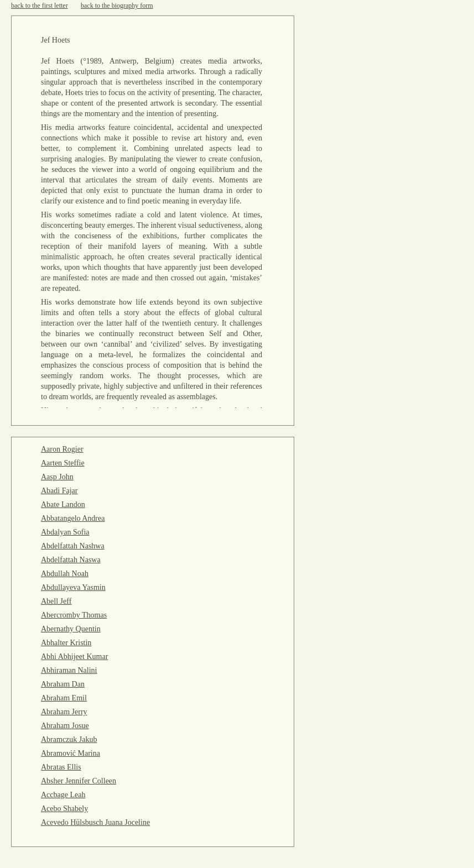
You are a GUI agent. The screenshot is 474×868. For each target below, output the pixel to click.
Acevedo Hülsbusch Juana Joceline (95, 822)
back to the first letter (40, 6)
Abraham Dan (63, 684)
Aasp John (57, 477)
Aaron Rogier (62, 449)
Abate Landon (63, 504)
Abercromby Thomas (74, 615)
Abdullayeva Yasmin (73, 587)
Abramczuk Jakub (69, 739)
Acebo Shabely (64, 809)
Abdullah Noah (65, 574)
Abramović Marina (71, 753)
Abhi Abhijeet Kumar (74, 657)
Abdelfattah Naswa (71, 560)
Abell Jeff (56, 601)
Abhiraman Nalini (69, 670)
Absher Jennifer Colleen (79, 781)
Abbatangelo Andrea (73, 518)
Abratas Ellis (61, 767)
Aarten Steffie (63, 463)
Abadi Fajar (59, 491)
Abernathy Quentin (71, 629)
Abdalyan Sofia (65, 532)
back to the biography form (117, 6)
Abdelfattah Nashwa (73, 546)
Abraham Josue (65, 726)
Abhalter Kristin (66, 643)
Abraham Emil (64, 698)
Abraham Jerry (64, 712)
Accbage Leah (63, 795)
